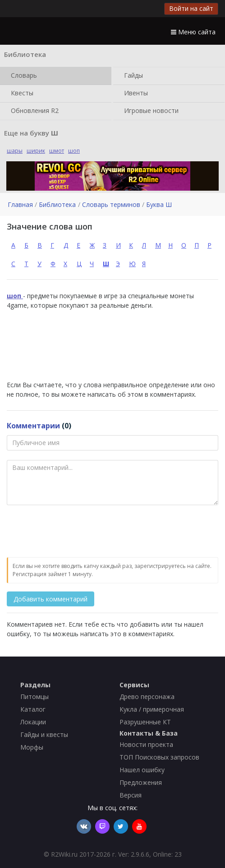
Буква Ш (159, 204)
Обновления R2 (33, 111)
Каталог (33, 709)
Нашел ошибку (142, 770)
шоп (74, 151)
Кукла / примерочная (152, 709)
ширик (36, 151)
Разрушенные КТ (145, 722)
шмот (57, 151)
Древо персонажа (147, 697)
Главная (20, 204)
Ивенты (134, 94)
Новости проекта (146, 744)
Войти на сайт (191, 8)
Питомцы (34, 697)
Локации (33, 722)
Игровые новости (149, 111)
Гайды (132, 76)
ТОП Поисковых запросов (159, 757)
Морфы (32, 747)
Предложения (141, 782)
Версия (131, 795)
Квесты (20, 94)
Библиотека (57, 204)
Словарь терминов (111, 204)
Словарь (22, 76)
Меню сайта (193, 32)
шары (15, 151)
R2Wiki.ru (64, 854)
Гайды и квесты (44, 734)
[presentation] (75, 532)
